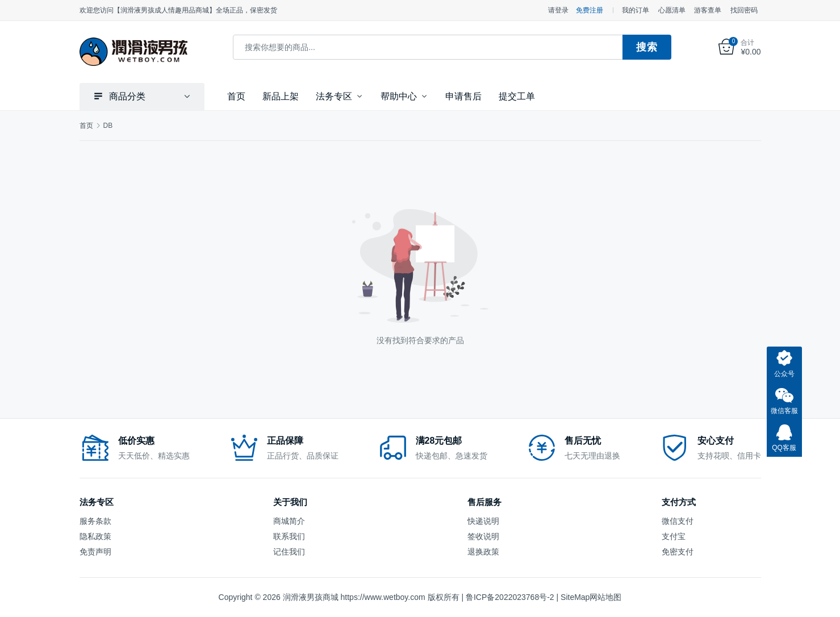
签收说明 (483, 536)
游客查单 (708, 10)
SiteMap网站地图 (591, 597)
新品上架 (281, 96)
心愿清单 (672, 10)
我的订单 (636, 10)
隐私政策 (95, 536)
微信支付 (678, 520)
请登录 (558, 10)
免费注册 (590, 10)
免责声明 (95, 551)
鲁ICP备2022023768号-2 (510, 597)
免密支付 (678, 551)
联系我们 (289, 536)
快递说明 (483, 520)
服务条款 (95, 520)
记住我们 (289, 551)
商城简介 (289, 520)
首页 (236, 96)
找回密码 (744, 10)
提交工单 (517, 96)
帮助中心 (399, 96)
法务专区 (334, 96)
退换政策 (483, 551)
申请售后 (463, 96)
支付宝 (674, 536)
